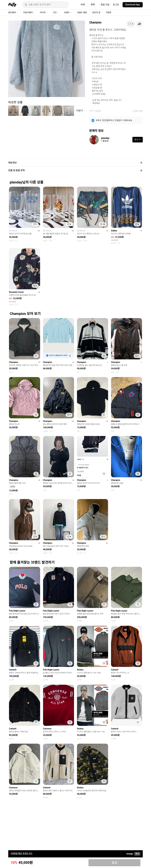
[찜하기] (131, 24)
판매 (93, 5)
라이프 (44, 12)
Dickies (80, 670)
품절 (115, 863)
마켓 (83, 5)
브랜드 (68, 12)
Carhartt (13, 670)
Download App (133, 5)
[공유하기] (139, 24)
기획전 (108, 12)
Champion (95, 22)
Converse (47, 729)
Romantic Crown (16, 292)
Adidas (114, 231)
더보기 (80, 111)
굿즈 (56, 12)
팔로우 (138, 140)
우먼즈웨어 (29, 12)
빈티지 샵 (96, 12)
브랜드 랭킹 (82, 12)
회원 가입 (105, 5)
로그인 (116, 5)
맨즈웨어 (13, 12)
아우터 (98, 111)
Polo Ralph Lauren (17, 611)
